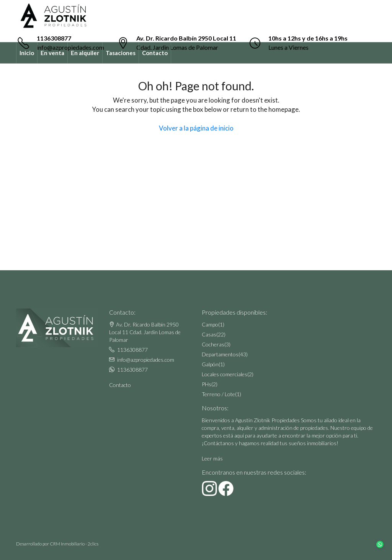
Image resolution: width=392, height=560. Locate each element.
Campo (210, 324)
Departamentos (220, 354)
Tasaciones (121, 53)
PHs (207, 384)
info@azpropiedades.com (146, 360)
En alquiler (85, 53)
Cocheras (213, 344)
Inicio (27, 53)
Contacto (155, 53)
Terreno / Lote (218, 394)
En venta (52, 53)
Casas (209, 334)
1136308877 (54, 38)
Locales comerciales (225, 374)
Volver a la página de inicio (196, 128)
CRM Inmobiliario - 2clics (74, 544)
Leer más (212, 458)
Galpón (210, 364)
